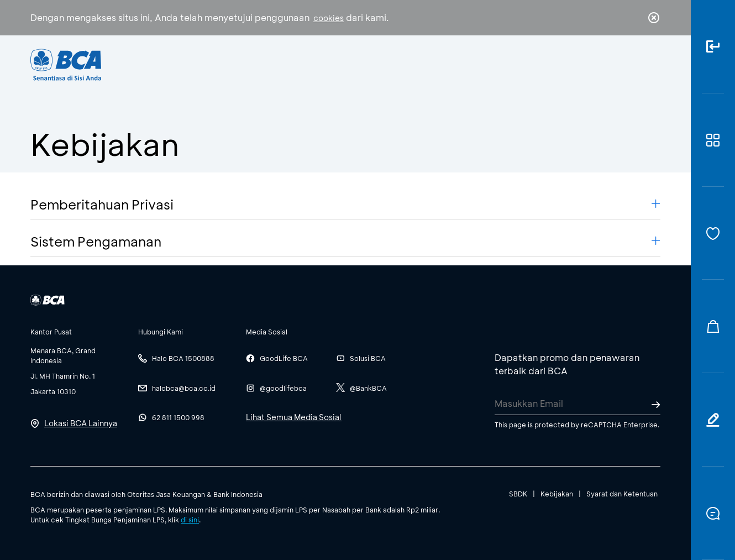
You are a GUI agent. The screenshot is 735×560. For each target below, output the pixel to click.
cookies (329, 18)
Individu (275, 64)
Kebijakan (557, 494)
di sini (190, 520)
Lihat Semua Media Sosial (294, 417)
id (631, 65)
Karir (488, 64)
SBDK (518, 494)
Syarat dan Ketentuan (622, 494)
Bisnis (339, 64)
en (650, 65)
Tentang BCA (414, 64)
